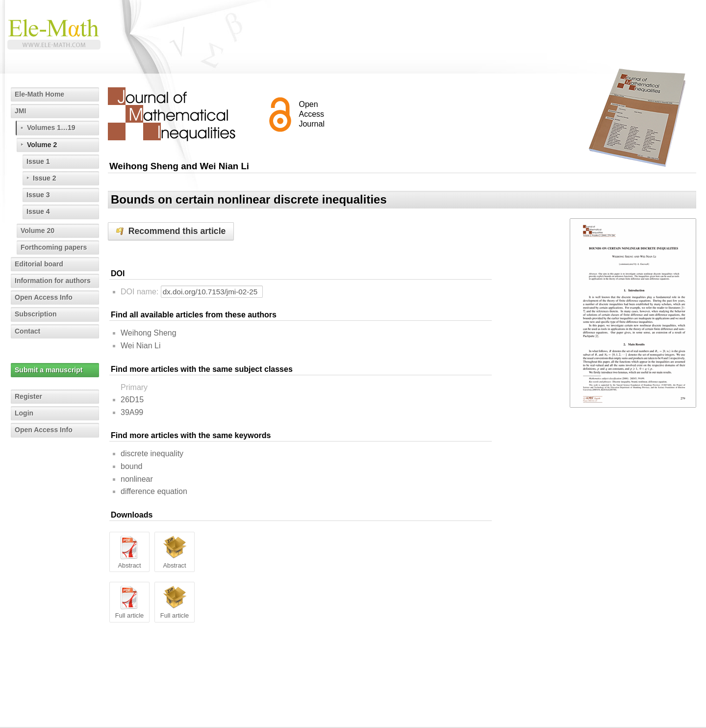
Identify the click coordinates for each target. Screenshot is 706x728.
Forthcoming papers (54, 247)
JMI (20, 111)
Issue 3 (38, 195)
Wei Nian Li (141, 346)
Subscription (36, 314)
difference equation (154, 491)
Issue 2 (44, 178)
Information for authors (53, 281)
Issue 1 (38, 161)
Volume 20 (38, 231)
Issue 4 (38, 211)
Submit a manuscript (49, 370)
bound (132, 466)
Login (24, 413)
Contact (27, 331)
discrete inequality (152, 454)
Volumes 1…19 (51, 128)
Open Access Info (44, 297)
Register (28, 396)
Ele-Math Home (39, 94)
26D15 (132, 400)
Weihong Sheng (149, 333)
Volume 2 (42, 145)
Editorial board (39, 264)
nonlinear (137, 479)
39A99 (132, 412)
